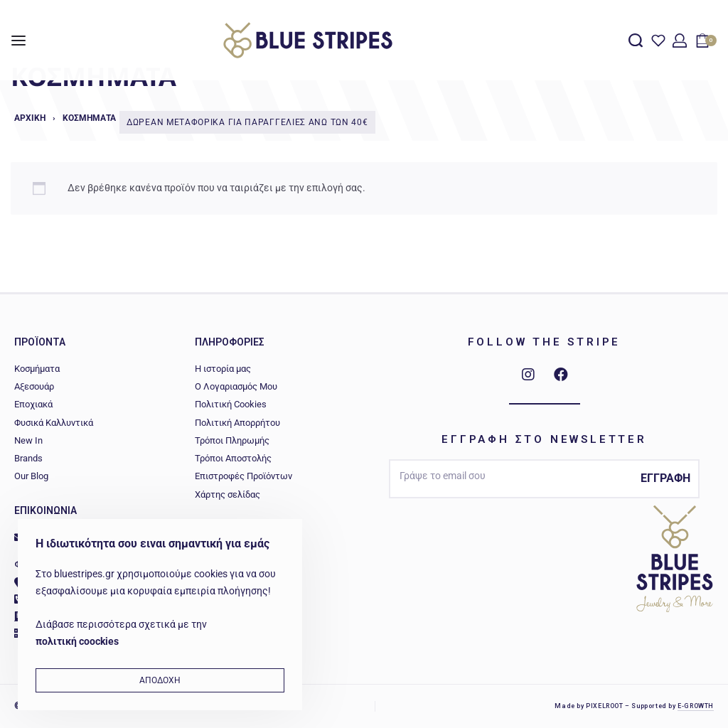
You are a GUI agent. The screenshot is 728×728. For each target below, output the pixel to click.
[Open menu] (18, 41)
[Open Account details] (680, 41)
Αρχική (30, 118)
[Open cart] (706, 41)
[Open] (658, 41)
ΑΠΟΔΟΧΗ (160, 680)
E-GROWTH (696, 706)
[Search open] (636, 41)
